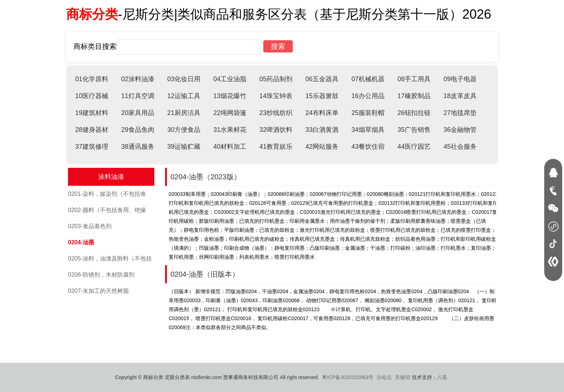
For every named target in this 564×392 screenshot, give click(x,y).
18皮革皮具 (460, 96)
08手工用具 (414, 79)
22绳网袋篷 (230, 113)
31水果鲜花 (230, 130)
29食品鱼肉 (138, 130)
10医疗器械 (92, 96)
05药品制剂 (276, 79)
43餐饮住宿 (368, 147)
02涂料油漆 (138, 79)
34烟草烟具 (368, 130)
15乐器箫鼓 (322, 96)
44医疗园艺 (414, 147)
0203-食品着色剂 (90, 226)
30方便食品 (184, 130)
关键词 (402, 377)
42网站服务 (322, 147)
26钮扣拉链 (414, 113)
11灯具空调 (138, 96)
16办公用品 (368, 96)
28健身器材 (92, 130)
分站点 (384, 377)
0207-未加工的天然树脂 (98, 291)
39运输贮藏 (184, 147)
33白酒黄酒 (322, 130)
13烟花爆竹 (230, 96)
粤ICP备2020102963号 (348, 377)
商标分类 (92, 14)
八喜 (442, 377)
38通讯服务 (138, 147)
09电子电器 (460, 79)
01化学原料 (92, 79)
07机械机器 (368, 79)
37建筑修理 (92, 147)
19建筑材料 (92, 113)
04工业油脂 (230, 79)
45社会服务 (460, 147)
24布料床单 (322, 113)
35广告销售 (414, 130)
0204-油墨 (81, 242)
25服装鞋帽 (368, 113)
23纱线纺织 (276, 113)
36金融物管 (460, 130)
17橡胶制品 (414, 96)
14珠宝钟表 (276, 96)
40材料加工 (230, 147)
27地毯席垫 (460, 113)
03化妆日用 (184, 79)
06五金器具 (322, 79)
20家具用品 (138, 113)
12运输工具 (184, 96)
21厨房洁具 (184, 113)
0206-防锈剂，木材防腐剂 (101, 275)
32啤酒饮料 (276, 130)
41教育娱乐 (276, 147)
